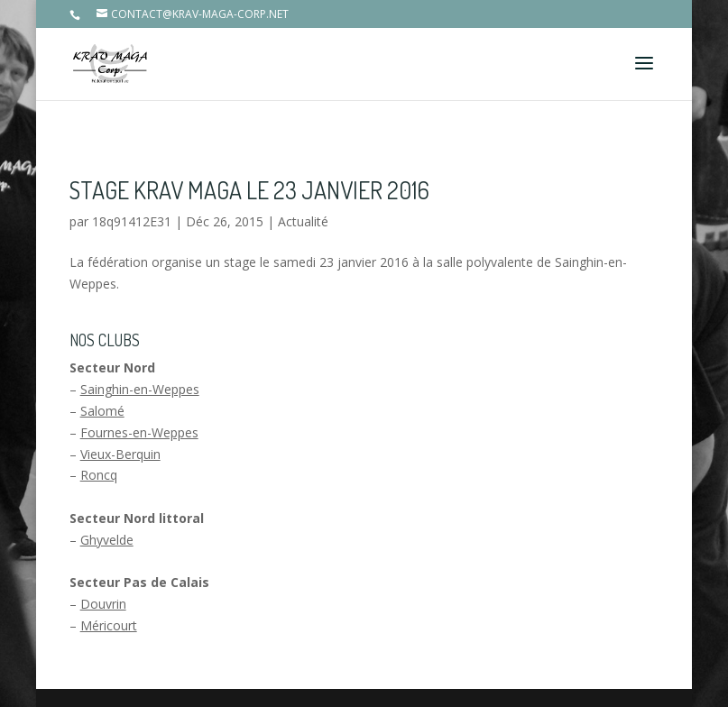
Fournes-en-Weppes (139, 432)
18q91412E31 (132, 221)
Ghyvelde (107, 540)
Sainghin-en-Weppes (140, 389)
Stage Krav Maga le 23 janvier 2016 (249, 190)
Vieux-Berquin (120, 454)
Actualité (303, 221)
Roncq (99, 475)
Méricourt (109, 625)
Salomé (102, 411)
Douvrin (103, 604)
